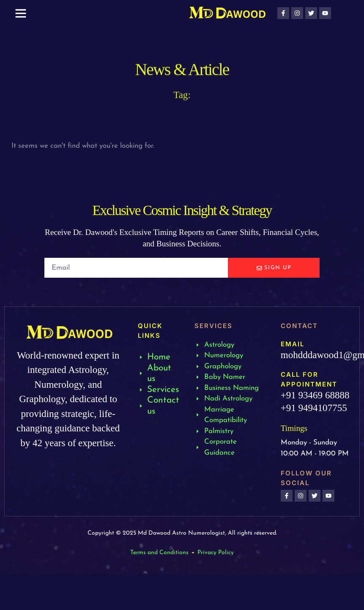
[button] (21, 13)
